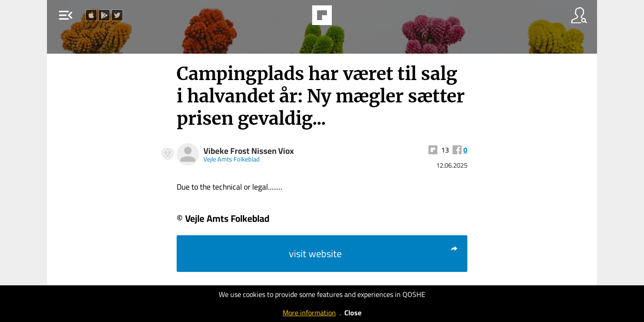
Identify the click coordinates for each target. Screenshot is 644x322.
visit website (374, 254)
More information (309, 313)
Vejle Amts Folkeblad (232, 159)
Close (353, 313)
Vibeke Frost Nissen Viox (249, 151)
